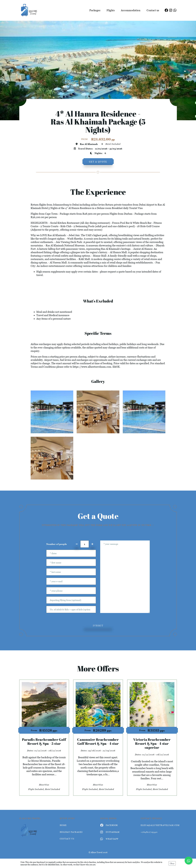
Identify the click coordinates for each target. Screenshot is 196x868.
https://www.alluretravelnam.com (92, 367)
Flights (111, 10)
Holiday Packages (71, 832)
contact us (67, 839)
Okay (172, 863)
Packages (95, 10)
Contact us (153, 10)
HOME (63, 825)
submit (98, 625)
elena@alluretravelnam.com (159, 825)
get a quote (98, 162)
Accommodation (131, 10)
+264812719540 (149, 832)
